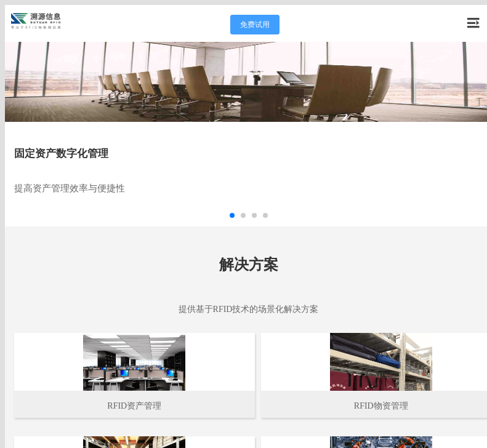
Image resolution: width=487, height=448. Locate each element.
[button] (232, 215)
